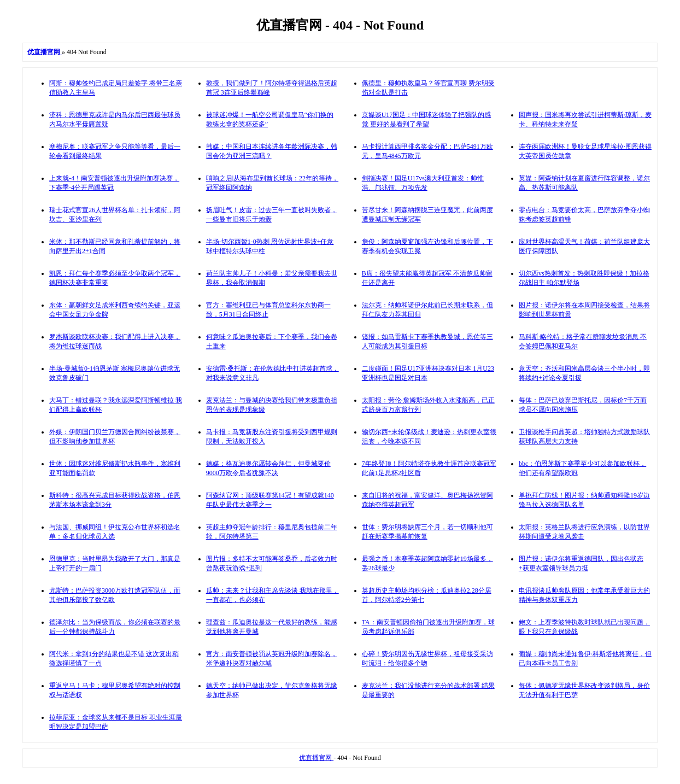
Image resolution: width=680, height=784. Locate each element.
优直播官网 (316, 758)
